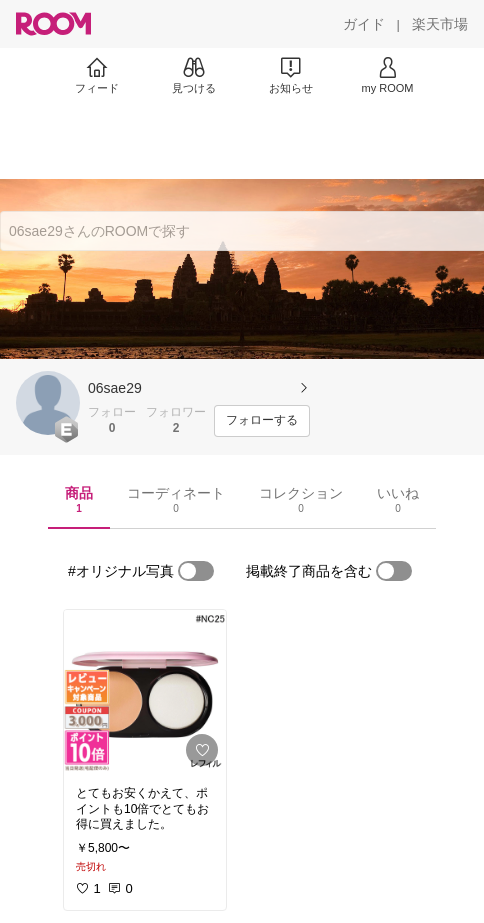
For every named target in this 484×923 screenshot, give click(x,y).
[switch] (196, 571)
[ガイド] (364, 24)
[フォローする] (262, 421)
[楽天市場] (440, 24)
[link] (145, 692)
